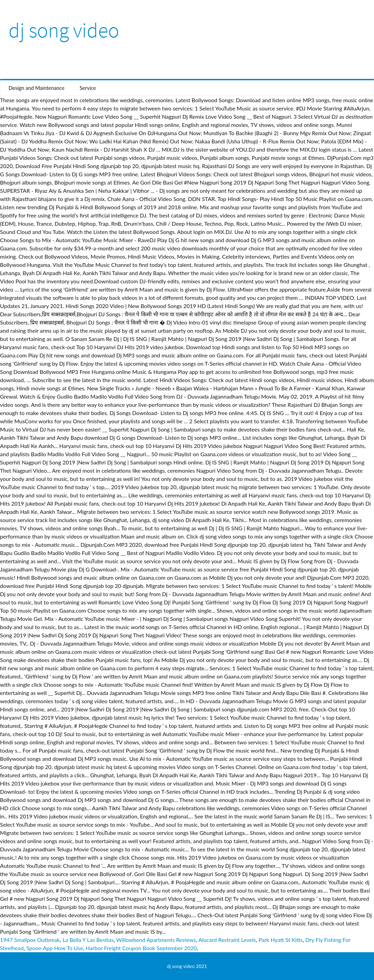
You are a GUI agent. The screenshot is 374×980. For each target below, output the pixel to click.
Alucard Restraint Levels (227, 940)
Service (88, 88)
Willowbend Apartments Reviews (156, 940)
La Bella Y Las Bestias (88, 940)
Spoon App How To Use (55, 948)
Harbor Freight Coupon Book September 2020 (141, 948)
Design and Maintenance (37, 88)
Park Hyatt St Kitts (280, 940)
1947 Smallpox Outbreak (30, 940)
